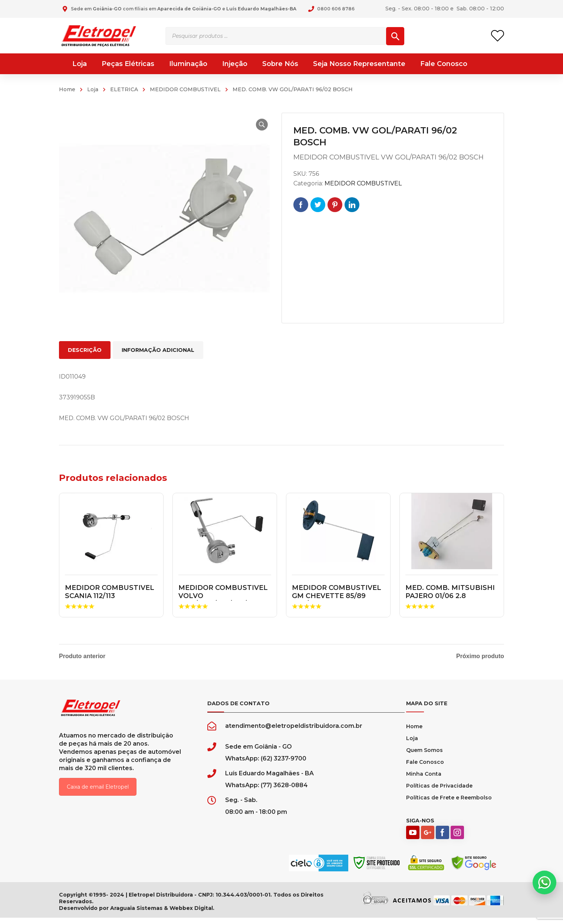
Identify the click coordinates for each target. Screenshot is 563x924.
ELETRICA (124, 89)
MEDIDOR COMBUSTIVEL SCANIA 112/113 (110, 592)
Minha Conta (424, 780)
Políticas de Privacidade (439, 792)
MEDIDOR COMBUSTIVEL (185, 89)
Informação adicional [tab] (158, 350)
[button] (258, 125)
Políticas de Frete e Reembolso (449, 804)
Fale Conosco (425, 768)
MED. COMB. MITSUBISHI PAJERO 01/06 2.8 (450, 592)
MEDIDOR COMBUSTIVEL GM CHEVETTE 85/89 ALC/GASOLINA (337, 596)
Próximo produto (480, 656)
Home (67, 89)
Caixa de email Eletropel (98, 793)
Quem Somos (424, 756)
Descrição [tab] (85, 350)
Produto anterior (82, 656)
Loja (93, 89)
